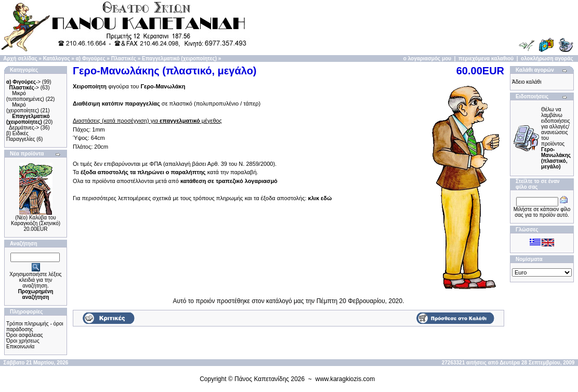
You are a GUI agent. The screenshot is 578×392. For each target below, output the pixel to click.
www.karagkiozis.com (345, 379)
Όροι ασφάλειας (25, 335)
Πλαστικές (124, 58)
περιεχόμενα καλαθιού (486, 58)
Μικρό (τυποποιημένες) (25, 96)
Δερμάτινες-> (24, 128)
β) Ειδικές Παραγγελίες (21, 136)
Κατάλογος (57, 58)
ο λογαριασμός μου (427, 58)
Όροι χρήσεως (23, 341)
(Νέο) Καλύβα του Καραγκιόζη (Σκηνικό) (36, 220)
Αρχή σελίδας (20, 58)
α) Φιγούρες (91, 58)
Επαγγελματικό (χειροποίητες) (179, 58)
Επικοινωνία (20, 347)
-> (23, 82)
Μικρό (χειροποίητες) (23, 108)
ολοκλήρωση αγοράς (547, 58)
